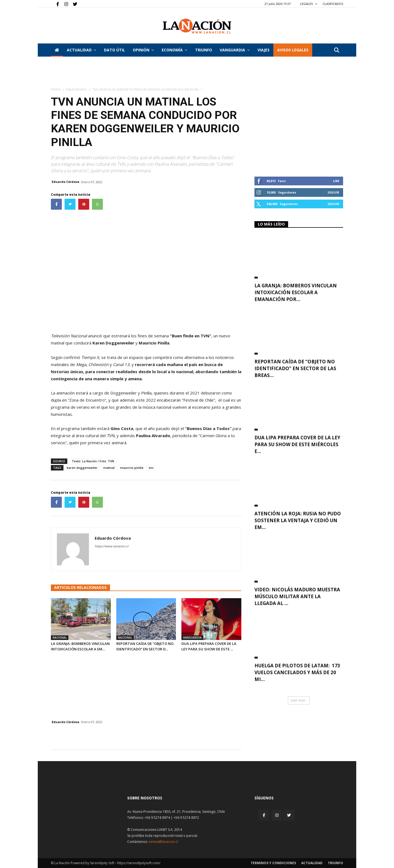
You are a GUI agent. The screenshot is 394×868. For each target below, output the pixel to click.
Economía (174, 50)
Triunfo (204, 50)
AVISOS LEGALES (293, 50)
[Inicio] (57, 50)
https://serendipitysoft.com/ (139, 863)
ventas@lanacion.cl (163, 842)
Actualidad (81, 50)
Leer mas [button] (298, 700)
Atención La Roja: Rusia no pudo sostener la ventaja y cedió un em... (298, 520)
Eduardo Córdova (66, 182)
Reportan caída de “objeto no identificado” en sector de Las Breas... (295, 368)
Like (336, 181)
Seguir (333, 192)
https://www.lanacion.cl (111, 546)
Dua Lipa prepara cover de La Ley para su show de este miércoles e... (297, 444)
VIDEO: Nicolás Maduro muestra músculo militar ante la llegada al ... (297, 596)
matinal (109, 468)
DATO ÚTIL (115, 50)
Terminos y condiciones (273, 863)
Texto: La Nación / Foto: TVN (93, 461)
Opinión (143, 50)
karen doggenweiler (82, 468)
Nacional (60, 638)
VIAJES (263, 50)
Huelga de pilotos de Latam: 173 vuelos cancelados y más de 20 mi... (297, 672)
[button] (337, 50)
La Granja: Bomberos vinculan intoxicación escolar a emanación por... (296, 292)
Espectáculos (76, 89)
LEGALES (309, 4)
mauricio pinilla (132, 468)
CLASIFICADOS (333, 4)
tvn (151, 468)
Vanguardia (235, 50)
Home (56, 89)
